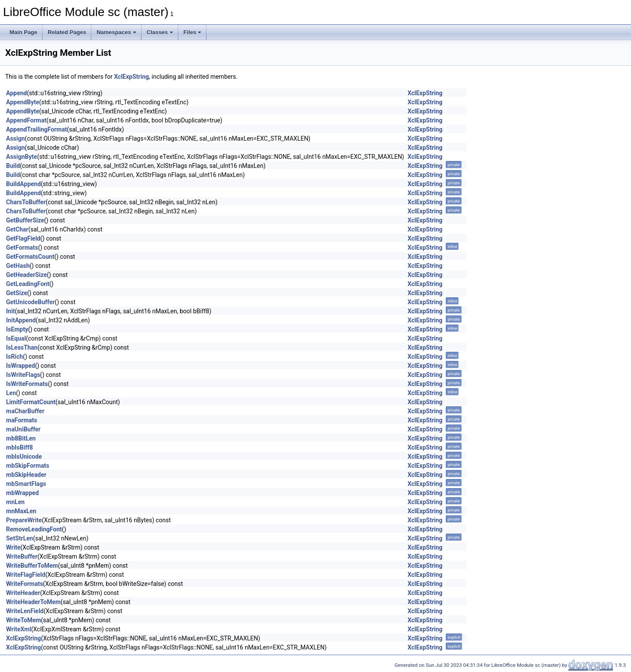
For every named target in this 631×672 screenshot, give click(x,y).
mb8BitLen (21, 438)
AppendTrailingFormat (37, 129)
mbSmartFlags (26, 484)
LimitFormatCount (31, 402)
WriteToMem (24, 620)
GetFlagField (23, 238)
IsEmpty (17, 329)
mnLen (15, 502)
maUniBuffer (23, 429)
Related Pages (67, 32)
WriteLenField (25, 611)
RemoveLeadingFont (34, 529)
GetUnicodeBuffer (31, 302)
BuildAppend (23, 184)
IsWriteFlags (23, 375)
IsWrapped (21, 366)
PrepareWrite (24, 520)
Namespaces (116, 32)
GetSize (17, 293)
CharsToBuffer (26, 202)
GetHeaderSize (26, 275)
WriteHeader (23, 593)
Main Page (23, 32)
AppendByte (23, 102)
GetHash (18, 266)
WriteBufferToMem (32, 566)
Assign (15, 138)
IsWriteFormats (27, 384)
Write (13, 547)
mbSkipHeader (26, 475)
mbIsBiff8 (19, 447)
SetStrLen (19, 538)
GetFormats (22, 248)
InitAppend (21, 320)
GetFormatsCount (30, 257)
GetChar (17, 229)
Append (16, 93)
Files (193, 32)
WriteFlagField (26, 575)
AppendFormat (26, 120)
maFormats (22, 420)
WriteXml (19, 629)
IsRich (14, 357)
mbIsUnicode (24, 457)
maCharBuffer (25, 411)
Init (10, 311)
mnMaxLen (21, 511)
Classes (160, 32)
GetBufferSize (25, 220)
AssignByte (22, 157)
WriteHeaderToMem (33, 602)
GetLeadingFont (28, 284)
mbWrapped (23, 493)
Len (11, 393)
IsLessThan (22, 347)
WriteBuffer (22, 556)
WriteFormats (24, 584)
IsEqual (16, 338)
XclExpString (131, 77)
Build (13, 166)
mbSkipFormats (28, 466)
